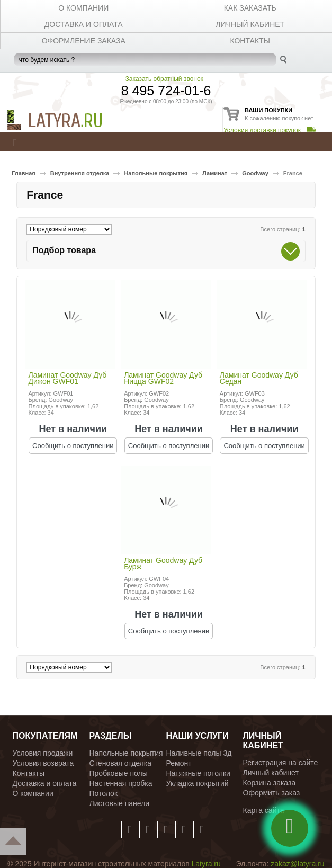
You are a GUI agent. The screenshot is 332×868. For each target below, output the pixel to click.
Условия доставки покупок (262, 130)
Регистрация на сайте (281, 763)
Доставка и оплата (45, 783)
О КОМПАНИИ (83, 8)
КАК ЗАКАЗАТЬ (250, 8)
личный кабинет (250, 24)
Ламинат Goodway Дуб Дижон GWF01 (67, 379)
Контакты (29, 773)
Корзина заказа (270, 783)
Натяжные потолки (198, 773)
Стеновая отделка (121, 763)
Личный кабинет (271, 773)
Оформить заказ (272, 793)
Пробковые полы (119, 773)
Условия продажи (43, 753)
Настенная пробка (121, 783)
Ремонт (179, 763)
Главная (24, 173)
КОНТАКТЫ (250, 41)
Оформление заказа (84, 41)
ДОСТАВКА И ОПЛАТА (84, 24)
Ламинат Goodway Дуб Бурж (163, 564)
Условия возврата (43, 763)
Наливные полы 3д (199, 753)
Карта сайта (264, 810)
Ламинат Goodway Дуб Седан (259, 379)
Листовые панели (120, 803)
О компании (33, 793)
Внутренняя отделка (80, 173)
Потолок (104, 793)
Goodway (255, 173)
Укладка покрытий (198, 783)
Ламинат (215, 173)
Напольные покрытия (156, 173)
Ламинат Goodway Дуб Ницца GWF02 (163, 379)
